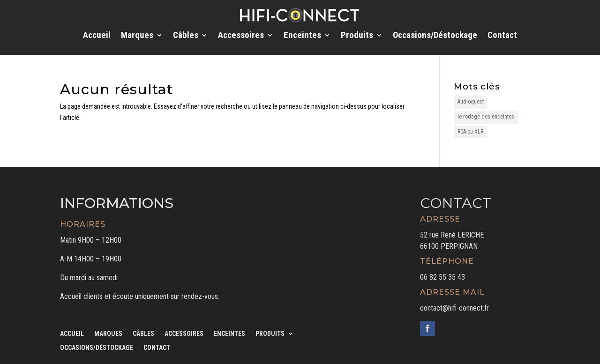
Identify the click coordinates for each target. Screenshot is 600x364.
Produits (357, 36)
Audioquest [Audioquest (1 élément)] (471, 102)
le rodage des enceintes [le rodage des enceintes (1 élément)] (486, 117)
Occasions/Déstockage (435, 36)
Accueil (97, 36)
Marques (137, 36)
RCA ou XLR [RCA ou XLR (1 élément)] (470, 132)
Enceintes (302, 36)
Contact (502, 36)
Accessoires (241, 36)
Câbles (186, 36)
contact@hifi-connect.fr (454, 308)
